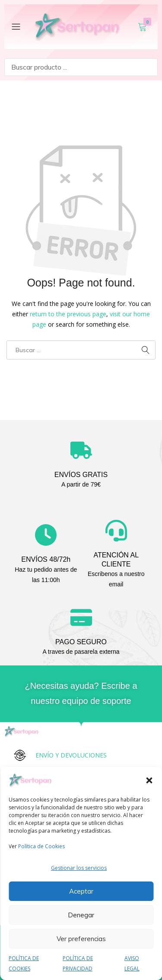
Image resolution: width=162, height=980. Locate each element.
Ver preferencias (81, 939)
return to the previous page (68, 314)
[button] (149, 780)
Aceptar (81, 891)
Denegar (81, 915)
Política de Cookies (41, 846)
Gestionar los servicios (79, 868)
